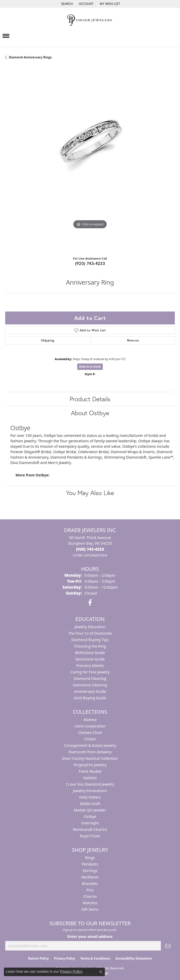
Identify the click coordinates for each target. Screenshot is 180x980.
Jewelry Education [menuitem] (90, 627)
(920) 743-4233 (90, 263)
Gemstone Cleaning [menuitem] (90, 685)
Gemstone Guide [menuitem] (90, 659)
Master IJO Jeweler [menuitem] (90, 810)
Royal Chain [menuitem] (90, 836)
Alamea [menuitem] (90, 720)
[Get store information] (90, 555)
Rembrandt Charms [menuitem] (90, 829)
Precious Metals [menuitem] (90, 666)
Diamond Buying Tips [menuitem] (90, 640)
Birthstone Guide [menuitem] (90, 653)
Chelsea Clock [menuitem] (90, 732)
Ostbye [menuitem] (90, 816)
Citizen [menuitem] (90, 739)
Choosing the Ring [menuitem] (90, 646)
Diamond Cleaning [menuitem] (90, 678)
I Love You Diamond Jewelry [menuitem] (90, 784)
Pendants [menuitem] (90, 864)
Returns (133, 340)
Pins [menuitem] (90, 890)
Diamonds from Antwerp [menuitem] (90, 752)
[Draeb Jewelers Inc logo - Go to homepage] (90, 20)
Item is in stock (90, 366)
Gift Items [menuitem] (90, 909)
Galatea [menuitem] (90, 778)
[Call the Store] (90, 549)
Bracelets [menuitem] (90, 883)
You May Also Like (90, 493)
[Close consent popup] (101, 972)
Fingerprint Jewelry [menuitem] (90, 765)
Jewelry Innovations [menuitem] (90, 791)
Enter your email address (90, 936)
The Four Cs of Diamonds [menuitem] (90, 633)
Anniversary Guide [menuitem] (90, 691)
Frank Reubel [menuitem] (90, 771)
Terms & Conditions (95, 958)
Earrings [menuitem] (90, 871)
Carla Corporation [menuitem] (90, 726)
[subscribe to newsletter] (168, 946)
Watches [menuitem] (90, 903)
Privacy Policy (64, 958)
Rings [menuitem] (90, 858)
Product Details (90, 399)
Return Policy (39, 958)
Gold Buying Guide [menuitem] (90, 698)
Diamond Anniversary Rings (30, 57)
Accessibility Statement (134, 958)
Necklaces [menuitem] (90, 877)
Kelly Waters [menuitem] (90, 797)
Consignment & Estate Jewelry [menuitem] (90, 745)
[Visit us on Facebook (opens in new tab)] (90, 603)
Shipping (48, 340)
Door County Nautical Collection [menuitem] (90, 758)
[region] (90, 160)
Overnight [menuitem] (90, 823)
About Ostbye (90, 413)
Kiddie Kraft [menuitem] (90, 804)
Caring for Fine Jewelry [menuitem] (90, 672)
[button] (66, 4)
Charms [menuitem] (90, 896)
